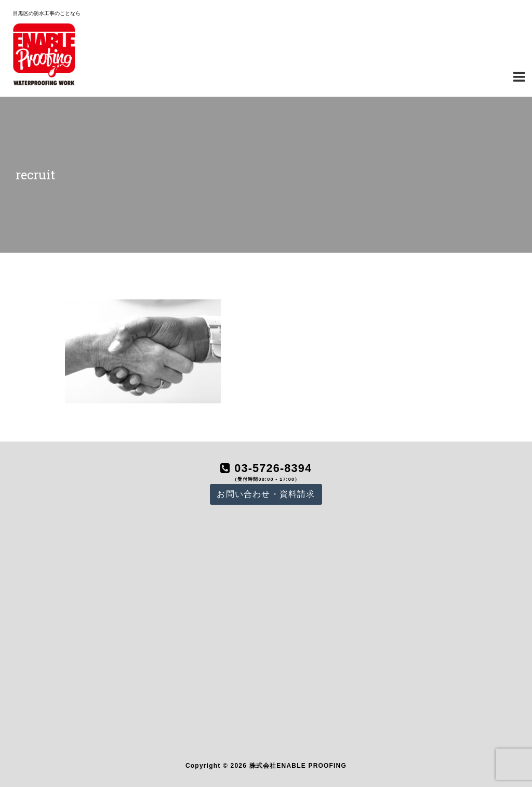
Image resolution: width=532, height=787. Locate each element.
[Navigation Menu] (519, 76)
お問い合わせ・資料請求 (266, 494)
